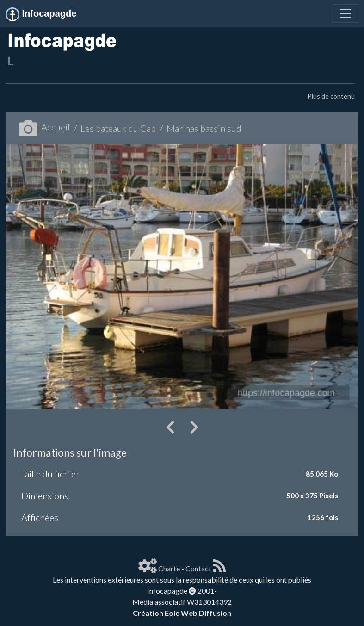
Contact (198, 568)
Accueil (44, 127)
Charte (169, 568)
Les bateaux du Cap (118, 128)
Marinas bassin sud (204, 128)
